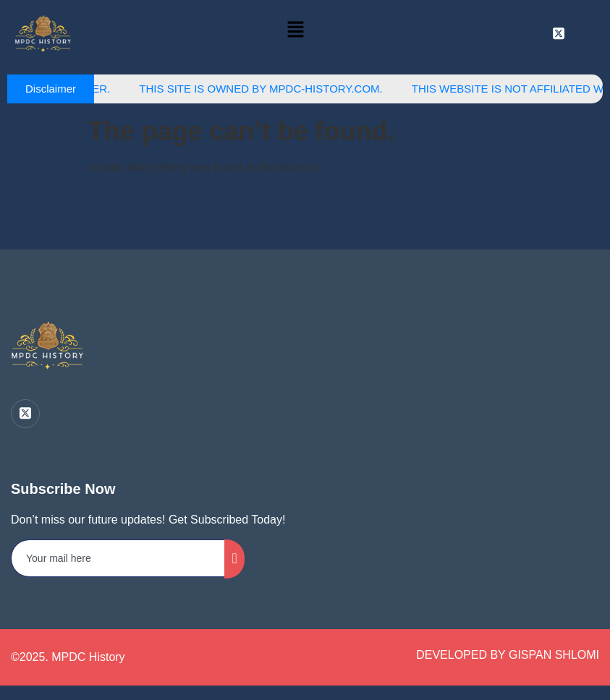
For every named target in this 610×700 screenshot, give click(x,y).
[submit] (234, 559)
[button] (296, 30)
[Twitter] (25, 414)
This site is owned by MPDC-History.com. (268, 89)
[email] (118, 558)
